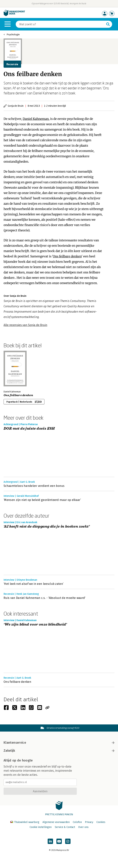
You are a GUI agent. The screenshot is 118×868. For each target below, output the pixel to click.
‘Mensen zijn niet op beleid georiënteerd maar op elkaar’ (42, 500)
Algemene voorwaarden (56, 822)
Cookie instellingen (41, 827)
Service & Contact (65, 827)
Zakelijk (59, 751)
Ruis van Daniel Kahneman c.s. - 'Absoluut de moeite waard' (45, 598)
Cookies (101, 822)
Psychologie (13, 34)
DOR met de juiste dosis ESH (29, 429)
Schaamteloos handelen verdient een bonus (34, 486)
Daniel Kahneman (36, 119)
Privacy (89, 822)
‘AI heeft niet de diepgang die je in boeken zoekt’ (47, 527)
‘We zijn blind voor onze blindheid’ (35, 625)
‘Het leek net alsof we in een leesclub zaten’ (34, 584)
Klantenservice (59, 743)
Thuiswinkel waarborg (25, 822)
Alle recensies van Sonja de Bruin (25, 325)
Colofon (77, 822)
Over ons (83, 827)
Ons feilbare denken (67, 256)
